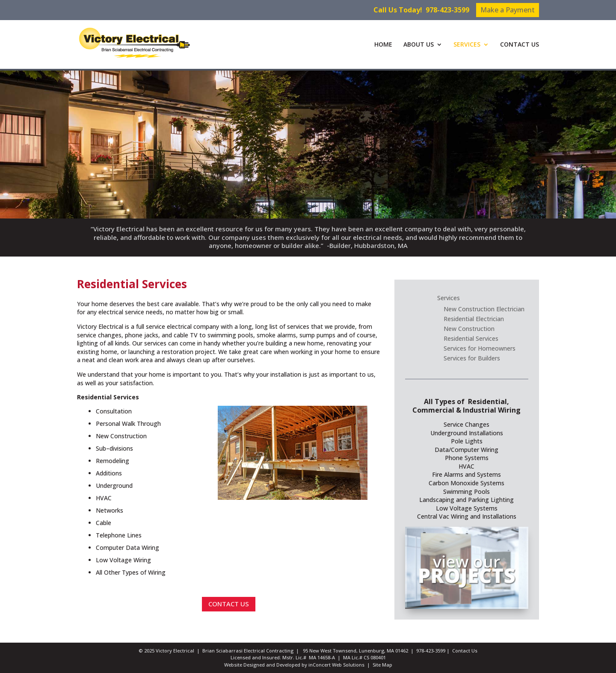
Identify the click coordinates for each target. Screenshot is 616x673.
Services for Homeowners (480, 348)
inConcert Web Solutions (336, 665)
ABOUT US (419, 45)
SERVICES (467, 45)
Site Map (382, 665)
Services (449, 298)
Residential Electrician (474, 319)
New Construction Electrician (484, 309)
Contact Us (465, 651)
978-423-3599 (447, 10)
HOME (383, 45)
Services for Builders (472, 358)
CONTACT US (520, 45)
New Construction (469, 329)
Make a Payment (508, 10)
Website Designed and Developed (262, 665)
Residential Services (471, 338)
